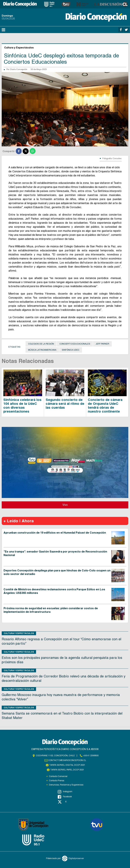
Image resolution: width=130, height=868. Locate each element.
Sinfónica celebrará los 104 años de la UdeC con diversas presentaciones (22, 406)
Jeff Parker (102, 344)
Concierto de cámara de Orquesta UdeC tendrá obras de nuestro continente (105, 406)
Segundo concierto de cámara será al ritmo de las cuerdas (65, 404)
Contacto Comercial (58, 776)
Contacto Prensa (57, 781)
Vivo (65, 505)
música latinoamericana (42, 350)
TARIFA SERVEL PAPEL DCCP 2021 (67, 770)
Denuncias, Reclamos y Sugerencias (66, 785)
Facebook (65, 797)
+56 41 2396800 (91, 756)
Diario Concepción (19, 69)
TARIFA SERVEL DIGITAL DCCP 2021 (67, 765)
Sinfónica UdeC (71, 350)
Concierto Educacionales (75, 344)
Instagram (65, 792)
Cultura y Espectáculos (19, 633)
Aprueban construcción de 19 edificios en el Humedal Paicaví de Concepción (55, 533)
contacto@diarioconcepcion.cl (67, 760)
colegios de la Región (41, 344)
